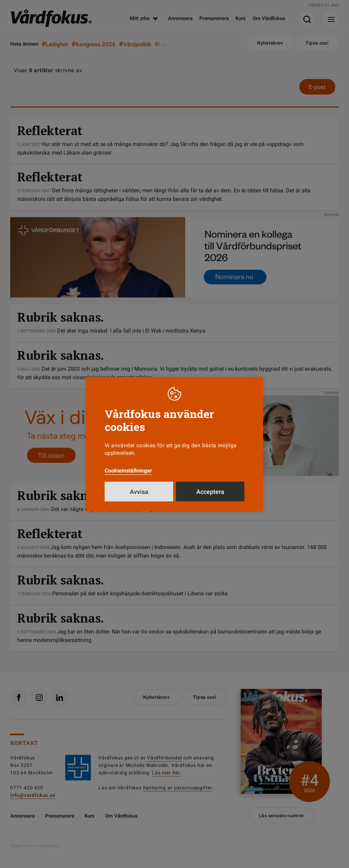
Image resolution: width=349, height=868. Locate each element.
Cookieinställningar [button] (128, 471)
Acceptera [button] (210, 492)
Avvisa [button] (139, 492)
